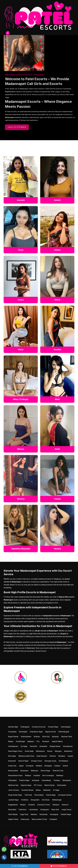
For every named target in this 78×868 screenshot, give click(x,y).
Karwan (50, 751)
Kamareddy (44, 815)
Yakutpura (56, 805)
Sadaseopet (25, 819)
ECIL (38, 742)
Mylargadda (67, 780)
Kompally (32, 805)
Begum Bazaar (13, 737)
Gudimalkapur (46, 780)
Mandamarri (68, 751)
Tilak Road (28, 795)
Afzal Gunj (46, 737)
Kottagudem (45, 810)
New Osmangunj (48, 776)
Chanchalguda (66, 727)
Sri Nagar (56, 790)
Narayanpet (24, 771)
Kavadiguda (54, 815)
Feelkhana (25, 800)
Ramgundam (35, 800)
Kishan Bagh (29, 751)
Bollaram (37, 737)
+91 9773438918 (19, 866)
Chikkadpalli (12, 780)
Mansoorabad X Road (39, 819)
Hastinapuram (68, 746)
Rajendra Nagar (26, 785)
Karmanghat (23, 732)
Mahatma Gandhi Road (26, 756)
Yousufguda (12, 732)
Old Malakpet (63, 761)
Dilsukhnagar (20, 742)
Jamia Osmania (14, 790)
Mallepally (47, 790)
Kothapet (57, 780)
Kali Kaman (46, 800)
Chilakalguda (25, 727)
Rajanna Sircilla (50, 732)
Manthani (34, 815)
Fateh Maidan (13, 815)
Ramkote (53, 756)
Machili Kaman (50, 785)
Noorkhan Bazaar (27, 790)
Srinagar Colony (37, 761)
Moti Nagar (12, 756)
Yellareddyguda (64, 732)
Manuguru (58, 751)
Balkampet (35, 771)
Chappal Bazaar (55, 746)
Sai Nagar (24, 746)
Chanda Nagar (51, 795)
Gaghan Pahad (13, 819)
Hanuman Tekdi (67, 737)
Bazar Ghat (55, 810)
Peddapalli (53, 819)
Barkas (38, 790)
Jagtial (21, 766)
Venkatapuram (13, 746)
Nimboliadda (62, 785)
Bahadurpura (40, 751)
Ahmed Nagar (45, 771)
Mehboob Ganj (13, 785)
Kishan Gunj (12, 766)
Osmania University (39, 727)
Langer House (66, 810)
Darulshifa (33, 746)
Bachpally (55, 737)
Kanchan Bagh (13, 727)
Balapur (11, 742)
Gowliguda (30, 766)
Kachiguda (36, 780)
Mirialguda (48, 766)
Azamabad (43, 746)
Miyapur (23, 805)
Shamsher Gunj (58, 771)
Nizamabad (12, 810)
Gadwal (65, 766)
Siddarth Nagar (66, 815)
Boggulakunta (13, 805)
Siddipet (57, 766)
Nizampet (46, 742)
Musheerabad (13, 771)
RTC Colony (38, 785)
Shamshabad (39, 795)
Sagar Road (24, 815)
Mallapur (28, 776)
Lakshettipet (33, 810)
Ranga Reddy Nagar (15, 795)
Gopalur (70, 756)
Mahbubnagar (57, 800)
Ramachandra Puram (15, 776)
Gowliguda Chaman (65, 795)
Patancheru (23, 810)
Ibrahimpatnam (26, 737)
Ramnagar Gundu (50, 761)
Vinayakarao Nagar (36, 732)
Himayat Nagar (53, 727)
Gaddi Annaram (42, 756)
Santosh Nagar (23, 761)
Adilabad (39, 766)
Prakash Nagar (24, 780)
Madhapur (60, 776)
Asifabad (37, 776)
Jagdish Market (57, 742)
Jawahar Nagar (13, 800)
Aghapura (31, 742)
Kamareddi (12, 761)
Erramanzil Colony (44, 805)
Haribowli (65, 805)
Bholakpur (62, 756)
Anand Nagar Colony (15, 751)
